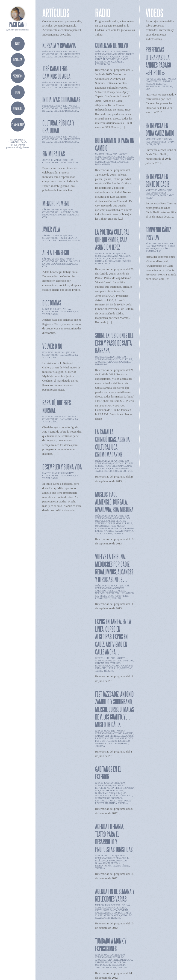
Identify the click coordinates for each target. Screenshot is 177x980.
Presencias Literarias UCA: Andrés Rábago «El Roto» (158, 61)
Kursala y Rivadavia (59, 45)
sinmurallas (153, 251)
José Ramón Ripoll (121, 796)
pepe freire (121, 596)
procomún (109, 59)
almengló (118, 518)
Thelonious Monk (106, 967)
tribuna (118, 533)
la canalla (102, 468)
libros (111, 861)
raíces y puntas (105, 531)
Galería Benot (104, 913)
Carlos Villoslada (112, 790)
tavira (99, 471)
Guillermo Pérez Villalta (111, 793)
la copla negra (119, 468)
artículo (101, 258)
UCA (130, 471)
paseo (127, 362)
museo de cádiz (104, 743)
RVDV (108, 264)
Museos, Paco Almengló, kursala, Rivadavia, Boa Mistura (114, 502)
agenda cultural (123, 463)
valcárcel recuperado (110, 63)
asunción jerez (116, 258)
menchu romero (52, 215)
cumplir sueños (105, 162)
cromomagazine (122, 466)
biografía (18, 60)
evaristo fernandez (108, 664)
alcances (118, 588)
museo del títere (106, 526)
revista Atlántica (106, 803)
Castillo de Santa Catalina (112, 910)
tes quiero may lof (115, 471)
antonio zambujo (123, 733)
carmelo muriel (105, 591)
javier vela (67, 238)
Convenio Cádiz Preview (158, 233)
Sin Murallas (54, 154)
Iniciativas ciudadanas (61, 100)
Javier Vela (51, 229)
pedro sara (107, 596)
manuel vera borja (119, 801)
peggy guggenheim (122, 528)
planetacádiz (18, 124)
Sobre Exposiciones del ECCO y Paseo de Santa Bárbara (114, 343)
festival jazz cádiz (121, 736)
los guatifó (102, 741)
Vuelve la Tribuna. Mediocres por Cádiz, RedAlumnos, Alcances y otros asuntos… (114, 568)
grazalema (112, 593)
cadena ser (102, 663)
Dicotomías (52, 303)
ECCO (113, 962)
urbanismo (102, 364)
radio (157, 144)
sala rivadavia (124, 531)
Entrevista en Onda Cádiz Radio (160, 129)
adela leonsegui (70, 261)
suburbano (122, 743)
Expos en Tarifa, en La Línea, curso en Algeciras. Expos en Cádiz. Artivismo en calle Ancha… (113, 637)
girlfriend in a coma (66, 57)
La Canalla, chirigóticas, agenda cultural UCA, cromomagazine (112, 443)
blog (18, 92)
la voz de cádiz (69, 212)
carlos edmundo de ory (110, 159)
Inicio (18, 44)
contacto (18, 108)
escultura (122, 162)
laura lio (113, 668)
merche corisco (120, 741)
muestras (126, 668)
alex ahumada (121, 256)
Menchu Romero (56, 203)
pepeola (116, 863)
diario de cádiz (69, 163)
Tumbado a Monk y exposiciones (111, 945)
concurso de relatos (108, 523)
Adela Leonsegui (56, 252)
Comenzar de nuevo (112, 45)
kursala (127, 523)
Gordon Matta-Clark (111, 964)
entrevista (152, 195)
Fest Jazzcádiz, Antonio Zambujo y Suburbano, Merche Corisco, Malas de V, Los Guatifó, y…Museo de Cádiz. (115, 709)
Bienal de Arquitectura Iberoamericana (114, 959)
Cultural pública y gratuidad (58, 127)
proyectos (18, 76)
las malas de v (124, 738)
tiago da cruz (104, 533)
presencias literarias (159, 86)
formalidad (103, 164)
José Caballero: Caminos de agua (56, 72)
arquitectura (104, 362)
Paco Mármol (113, 261)
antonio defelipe (123, 661)
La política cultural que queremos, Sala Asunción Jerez (112, 240)
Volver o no (52, 346)
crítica (109, 57)
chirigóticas (103, 466)
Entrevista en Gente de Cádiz (158, 180)
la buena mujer (105, 738)
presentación (103, 866)
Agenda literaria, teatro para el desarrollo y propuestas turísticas (114, 838)
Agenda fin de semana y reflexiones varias (115, 895)
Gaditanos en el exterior (108, 773)
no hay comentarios (58, 161)
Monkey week (112, 915)
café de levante (116, 521)
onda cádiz (167, 195)
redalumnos (103, 598)
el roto (161, 84)
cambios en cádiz (123, 157)
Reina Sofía (119, 965)
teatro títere (121, 866)
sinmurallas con (69, 241)
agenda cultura (122, 359)
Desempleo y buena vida (62, 467)
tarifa (99, 671)
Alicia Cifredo (115, 788)
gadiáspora (67, 312)
